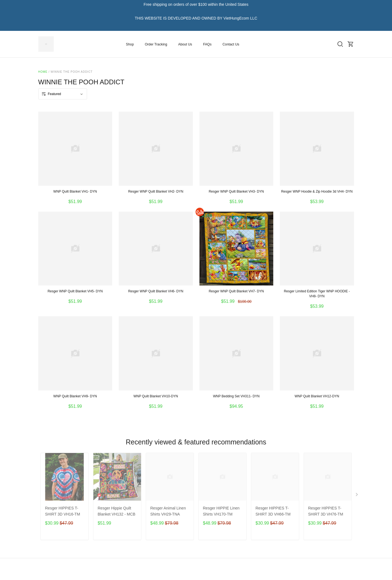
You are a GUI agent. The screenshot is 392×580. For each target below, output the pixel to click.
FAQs (207, 44)
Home (43, 72)
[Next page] (357, 496)
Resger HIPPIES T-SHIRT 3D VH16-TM (63, 511)
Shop (130, 44)
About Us (185, 44)
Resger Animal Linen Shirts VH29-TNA (168, 511)
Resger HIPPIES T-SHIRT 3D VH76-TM (326, 511)
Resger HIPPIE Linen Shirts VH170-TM (221, 511)
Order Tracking (156, 44)
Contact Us (231, 44)
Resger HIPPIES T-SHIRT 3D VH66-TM (273, 511)
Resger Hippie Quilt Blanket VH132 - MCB (117, 511)
